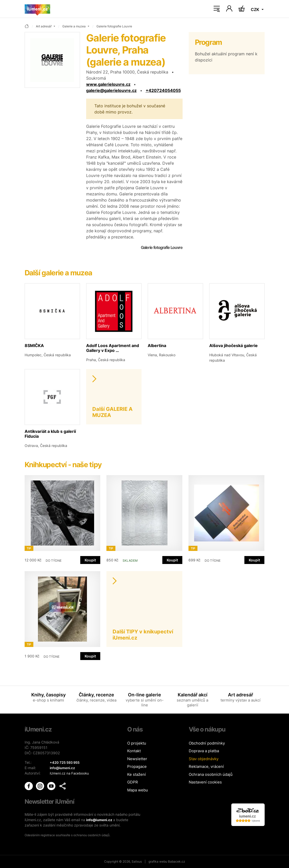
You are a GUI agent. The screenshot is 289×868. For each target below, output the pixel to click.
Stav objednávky (204, 759)
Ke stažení (137, 774)
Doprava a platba (204, 751)
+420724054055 (163, 90)
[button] (63, 786)
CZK (256, 9)
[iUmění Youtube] (52, 786)
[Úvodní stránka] (37, 9)
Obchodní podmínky (207, 743)
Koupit (90, 560)
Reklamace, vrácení (206, 766)
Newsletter (137, 759)
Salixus (137, 861)
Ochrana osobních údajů (211, 774)
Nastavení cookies (205, 782)
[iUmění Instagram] (41, 786)
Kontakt (134, 751)
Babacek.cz (177, 861)
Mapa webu (138, 790)
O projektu (137, 743)
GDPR (133, 782)
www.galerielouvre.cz (108, 84)
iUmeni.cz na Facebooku (70, 773)
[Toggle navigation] (217, 9)
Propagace (137, 766)
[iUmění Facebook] (29, 786)
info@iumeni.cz (100, 820)
